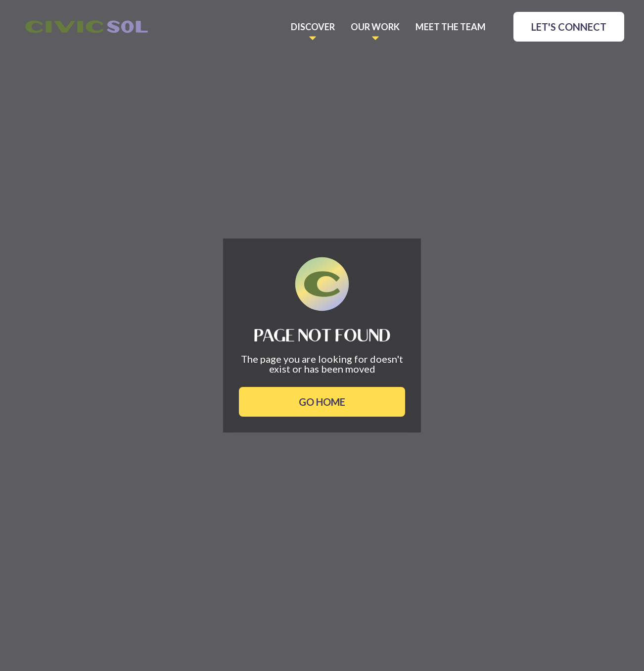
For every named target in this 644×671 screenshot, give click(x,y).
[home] (87, 27)
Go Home (322, 402)
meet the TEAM (451, 27)
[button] (313, 27)
